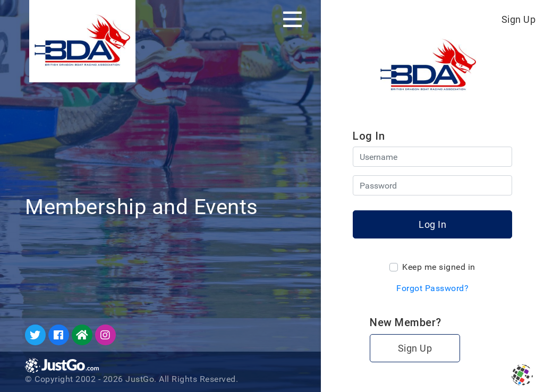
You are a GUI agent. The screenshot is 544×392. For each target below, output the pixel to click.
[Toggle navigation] (292, 19)
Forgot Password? (432, 288)
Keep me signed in (439, 267)
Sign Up (519, 19)
